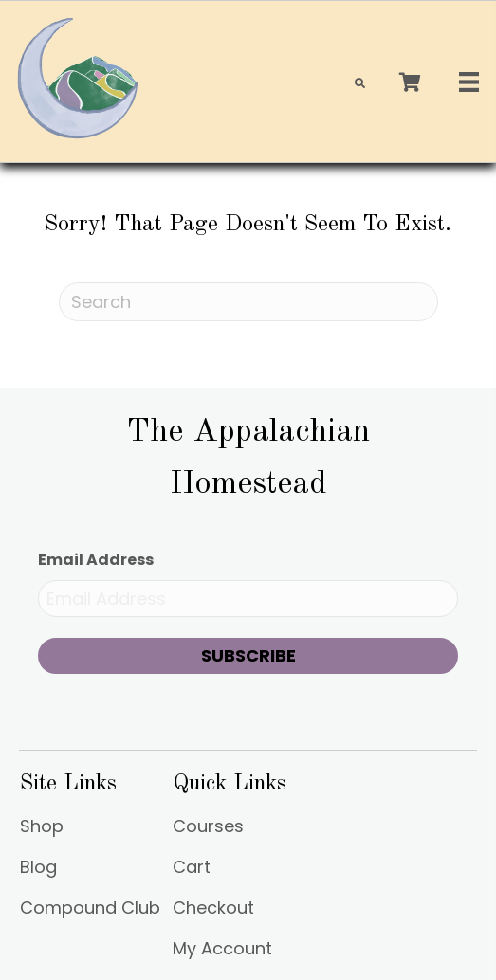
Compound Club (90, 909)
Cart (192, 869)
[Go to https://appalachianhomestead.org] (248, 458)
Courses (208, 828)
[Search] (248, 302)
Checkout (213, 909)
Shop (42, 828)
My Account (222, 950)
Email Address (96, 560)
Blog (38, 869)
